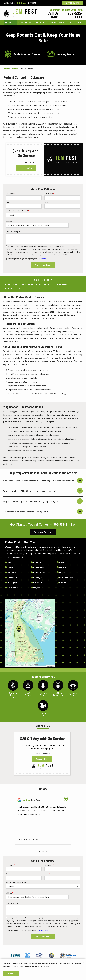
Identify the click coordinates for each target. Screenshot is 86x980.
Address (9, 221)
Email (47, 202)
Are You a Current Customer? (17, 211)
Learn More (12, 284)
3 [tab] (46, 851)
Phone (8, 202)
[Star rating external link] (23, 3)
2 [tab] (43, 851)
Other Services (13, 288)
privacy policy (43, 259)
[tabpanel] (42, 753)
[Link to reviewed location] (43, 800)
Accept (11, 973)
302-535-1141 (63, 524)
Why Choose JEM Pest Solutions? (37, 284)
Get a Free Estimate (43, 532)
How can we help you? (14, 232)
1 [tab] (43, 782)
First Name (10, 194)
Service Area (62, 284)
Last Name (49, 194)
